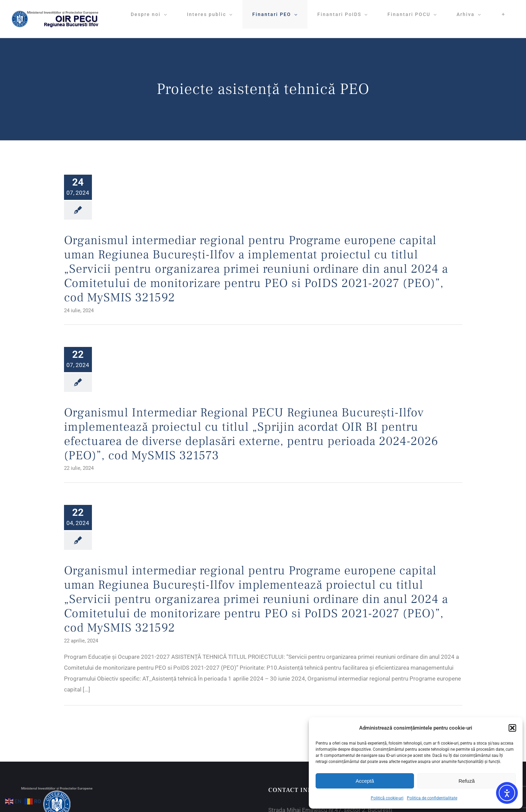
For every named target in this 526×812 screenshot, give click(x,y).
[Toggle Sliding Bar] (503, 14)
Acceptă (365, 781)
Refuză (467, 781)
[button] (512, 728)
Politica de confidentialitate (432, 798)
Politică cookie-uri (387, 798)
